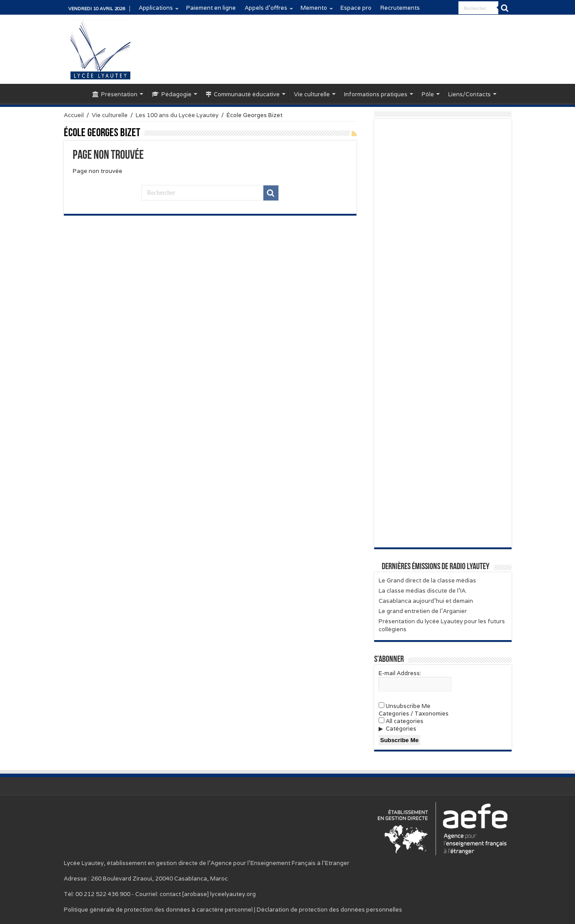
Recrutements (400, 8)
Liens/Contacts (469, 94)
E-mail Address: (400, 673)
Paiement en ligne (211, 8)
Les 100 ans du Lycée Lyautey (177, 115)
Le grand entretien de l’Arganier (423, 611)
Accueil (75, 93)
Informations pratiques (376, 94)
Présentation (115, 94)
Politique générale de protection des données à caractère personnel (158, 910)
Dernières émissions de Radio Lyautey (436, 567)
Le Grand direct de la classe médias (427, 580)
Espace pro (356, 8)
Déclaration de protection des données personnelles (329, 910)
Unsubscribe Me (405, 706)
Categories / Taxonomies (414, 714)
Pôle (428, 94)
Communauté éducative (243, 94)
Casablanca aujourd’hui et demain (426, 601)
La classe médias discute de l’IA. (423, 591)
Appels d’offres (266, 8)
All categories (401, 721)
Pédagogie (172, 94)
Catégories (401, 729)
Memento (314, 8)
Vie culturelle (312, 94)
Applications (156, 8)
